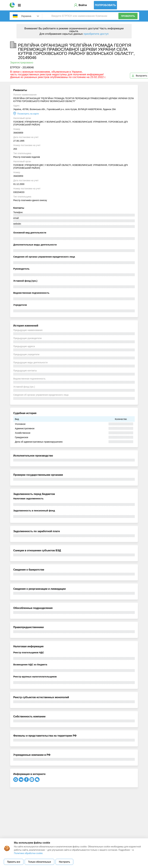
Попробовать (105, 5)
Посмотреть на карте (28, 114)
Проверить (128, 16)
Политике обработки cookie (28, 853)
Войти (83, 5)
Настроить (64, 862)
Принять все (14, 862)
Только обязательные (39, 862)
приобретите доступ (96, 34)
